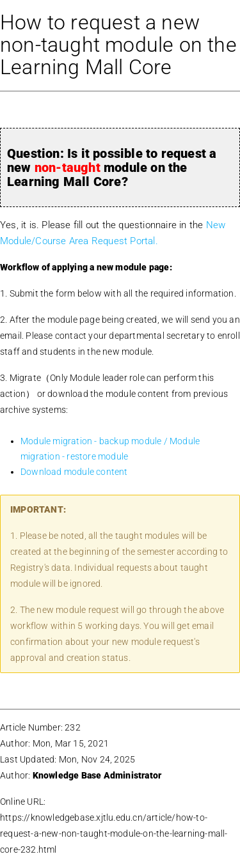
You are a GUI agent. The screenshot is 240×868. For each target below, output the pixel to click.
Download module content (74, 472)
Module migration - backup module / (95, 441)
